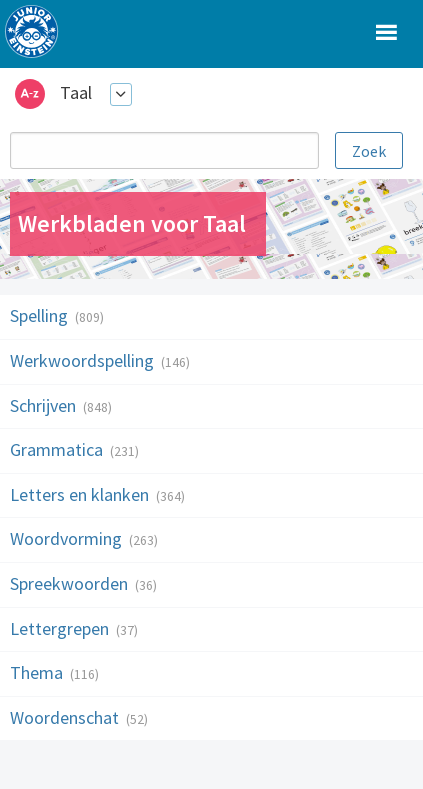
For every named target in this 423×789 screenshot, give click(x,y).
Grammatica (58, 449)
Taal (76, 92)
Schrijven (45, 405)
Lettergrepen (61, 628)
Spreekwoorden (71, 583)
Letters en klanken (81, 494)
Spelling (41, 315)
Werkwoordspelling (84, 360)
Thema (38, 672)
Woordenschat (66, 717)
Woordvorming (68, 538)
